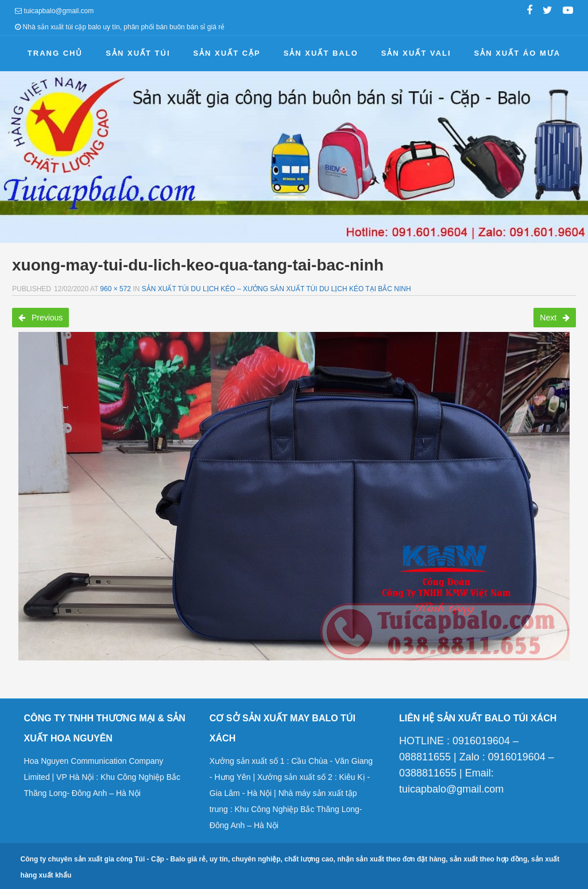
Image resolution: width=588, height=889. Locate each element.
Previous (40, 318)
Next (555, 318)
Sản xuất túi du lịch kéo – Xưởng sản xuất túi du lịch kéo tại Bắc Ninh (276, 289)
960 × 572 (115, 289)
